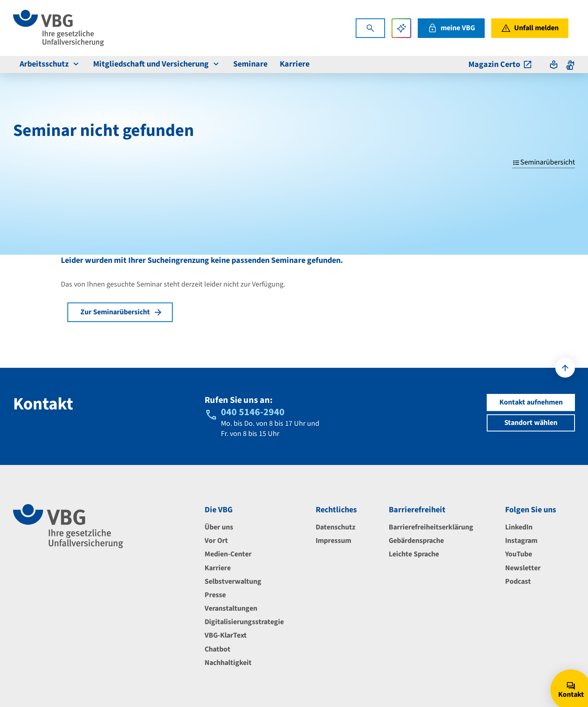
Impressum (333, 541)
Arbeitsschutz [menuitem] (50, 64)
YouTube (519, 554)
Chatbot (217, 649)
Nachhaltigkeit (228, 663)
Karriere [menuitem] (295, 64)
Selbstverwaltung (233, 581)
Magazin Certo (500, 64)
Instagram (521, 541)
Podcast (518, 581)
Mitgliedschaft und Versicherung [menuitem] (157, 64)
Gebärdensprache (416, 541)
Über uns (219, 527)
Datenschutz (335, 527)
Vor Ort (216, 541)
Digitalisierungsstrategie (244, 622)
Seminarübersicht (543, 162)
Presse (215, 595)
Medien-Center (228, 554)
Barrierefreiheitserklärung (431, 527)
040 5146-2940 (253, 412)
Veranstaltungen (231, 608)
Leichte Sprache (414, 554)
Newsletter (523, 568)
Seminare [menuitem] (250, 64)
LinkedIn (519, 527)
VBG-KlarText (226, 635)
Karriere (218, 568)
